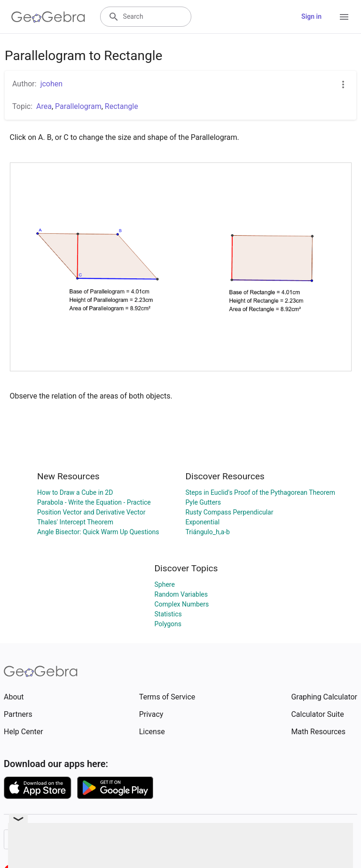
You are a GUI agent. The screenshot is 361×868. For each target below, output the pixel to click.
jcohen (51, 84)
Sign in (311, 16)
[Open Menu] (344, 17)
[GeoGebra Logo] (48, 17)
